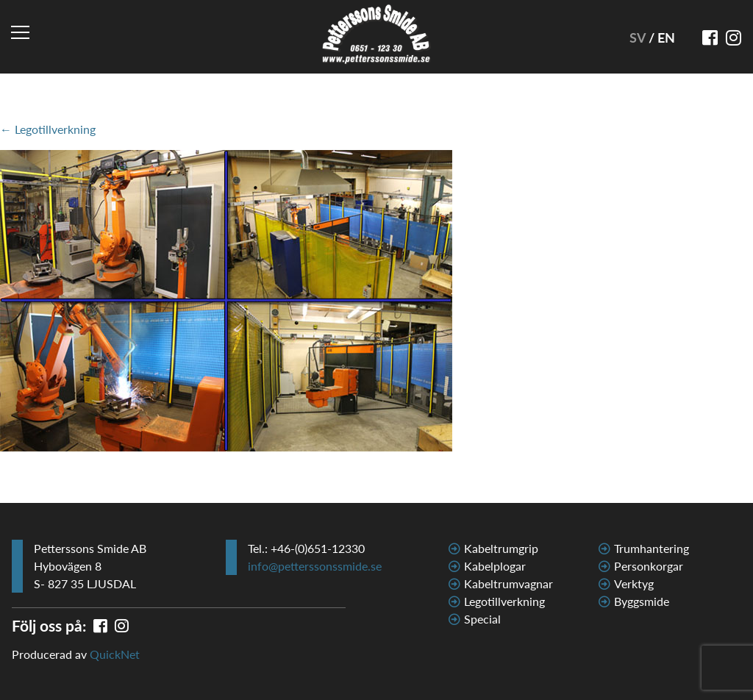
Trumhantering (652, 548)
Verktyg (634, 583)
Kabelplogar (495, 566)
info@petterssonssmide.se (315, 566)
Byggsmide (642, 601)
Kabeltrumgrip (501, 548)
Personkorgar (649, 566)
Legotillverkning (504, 601)
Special (482, 619)
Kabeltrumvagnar (508, 583)
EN (666, 37)
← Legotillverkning (48, 129)
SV (639, 37)
